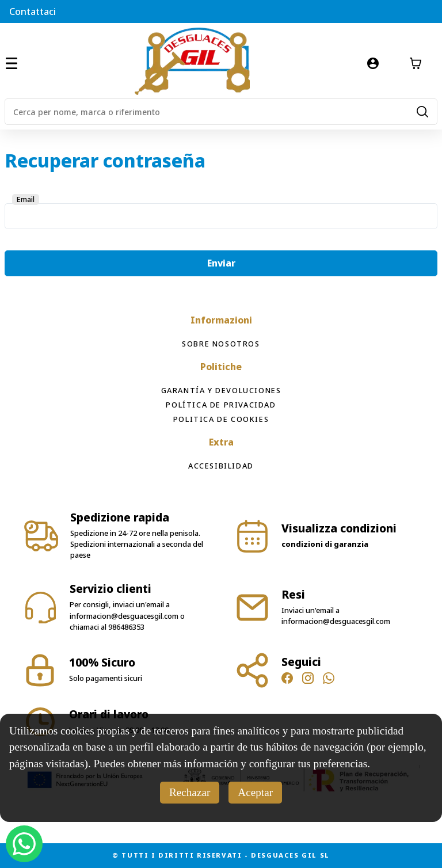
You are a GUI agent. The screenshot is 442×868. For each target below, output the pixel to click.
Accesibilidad (221, 466)
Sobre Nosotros (221, 344)
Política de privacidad (221, 405)
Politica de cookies (221, 419)
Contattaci (33, 12)
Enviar (221, 263)
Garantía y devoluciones (221, 390)
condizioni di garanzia (325, 544)
